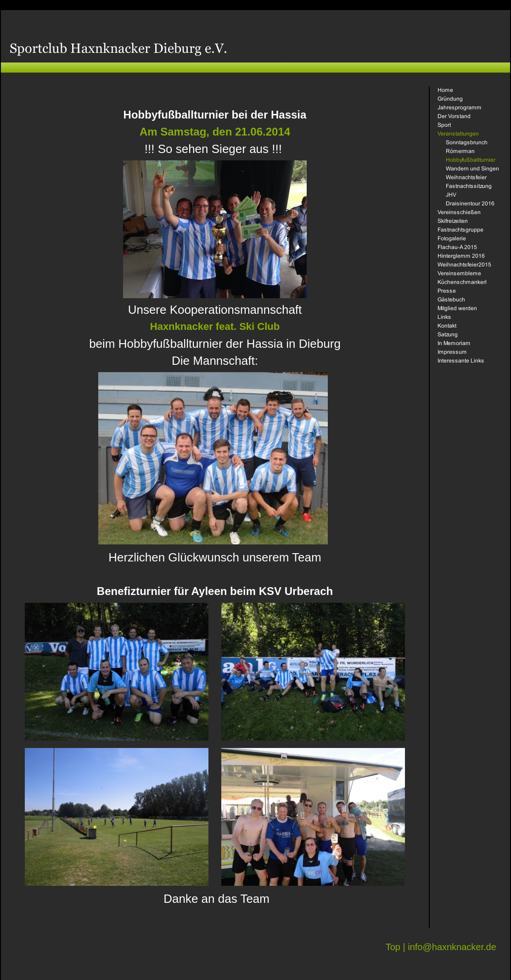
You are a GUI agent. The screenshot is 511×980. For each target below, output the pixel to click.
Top (393, 947)
